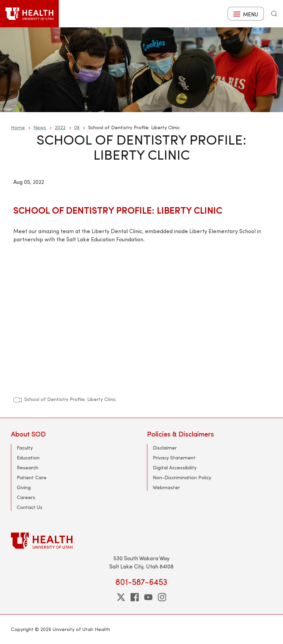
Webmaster (166, 487)
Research (28, 467)
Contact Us (30, 507)
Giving (24, 487)
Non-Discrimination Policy (182, 477)
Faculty (25, 448)
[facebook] (135, 597)
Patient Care (32, 477)
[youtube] (148, 597)
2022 (60, 127)
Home (18, 127)
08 (77, 127)
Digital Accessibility (175, 467)
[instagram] (162, 597)
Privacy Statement (174, 458)
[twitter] (121, 597)
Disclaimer (165, 448)
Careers (26, 497)
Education (28, 458)
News (40, 127)
